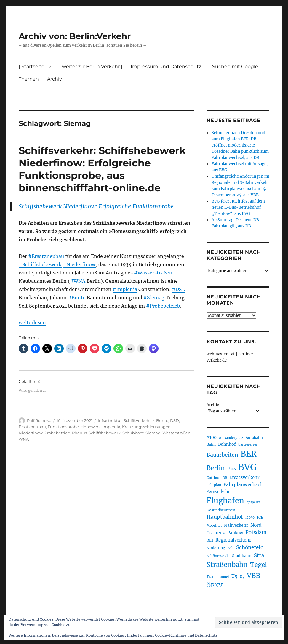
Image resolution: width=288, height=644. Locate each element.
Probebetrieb (57, 433)
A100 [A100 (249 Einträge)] (212, 437)
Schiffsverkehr (137, 420)
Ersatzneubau (32, 427)
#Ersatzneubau (46, 256)
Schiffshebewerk (105, 433)
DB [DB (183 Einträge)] (225, 478)
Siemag (153, 433)
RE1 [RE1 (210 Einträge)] (210, 540)
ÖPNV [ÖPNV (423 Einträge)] (215, 585)
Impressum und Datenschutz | (167, 66)
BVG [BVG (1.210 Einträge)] (247, 467)
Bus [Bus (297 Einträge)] (232, 469)
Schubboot (133, 433)
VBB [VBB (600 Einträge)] (253, 576)
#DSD (179, 289)
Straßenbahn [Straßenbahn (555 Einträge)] (227, 565)
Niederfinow (31, 433)
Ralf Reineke (39, 420)
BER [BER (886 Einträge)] (249, 454)
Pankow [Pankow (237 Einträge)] (235, 533)
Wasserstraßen (176, 433)
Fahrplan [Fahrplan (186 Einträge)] (214, 485)
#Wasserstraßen (153, 273)
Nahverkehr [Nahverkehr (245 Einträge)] (236, 525)
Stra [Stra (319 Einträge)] (259, 556)
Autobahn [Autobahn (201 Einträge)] (254, 437)
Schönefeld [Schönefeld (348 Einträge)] (250, 547)
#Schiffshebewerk (40, 264)
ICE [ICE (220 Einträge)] (260, 517)
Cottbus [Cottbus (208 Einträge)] (213, 478)
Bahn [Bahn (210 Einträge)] (211, 444)
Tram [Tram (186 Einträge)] (211, 577)
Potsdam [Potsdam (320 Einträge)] (256, 533)
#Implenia (125, 289)
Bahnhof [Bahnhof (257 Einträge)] (227, 444)
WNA (24, 439)
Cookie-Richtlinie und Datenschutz (186, 635)
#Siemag (154, 298)
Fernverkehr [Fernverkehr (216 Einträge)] (218, 492)
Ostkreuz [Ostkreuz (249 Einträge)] (216, 533)
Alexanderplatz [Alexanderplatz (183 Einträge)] (231, 438)
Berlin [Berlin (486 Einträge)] (216, 468)
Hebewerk (91, 427)
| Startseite (32, 66)
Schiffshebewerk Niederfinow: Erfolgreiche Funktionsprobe (96, 206)
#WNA (78, 281)
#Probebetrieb (163, 306)
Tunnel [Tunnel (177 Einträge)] (223, 577)
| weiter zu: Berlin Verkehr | (91, 66)
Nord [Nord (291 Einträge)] (256, 525)
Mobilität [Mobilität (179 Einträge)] (214, 526)
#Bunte (77, 298)
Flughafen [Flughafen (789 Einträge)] (225, 501)
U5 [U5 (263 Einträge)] (234, 576)
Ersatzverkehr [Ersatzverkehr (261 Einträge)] (244, 478)
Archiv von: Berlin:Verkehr (75, 36)
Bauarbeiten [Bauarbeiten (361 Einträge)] (222, 455)
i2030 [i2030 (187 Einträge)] (250, 518)
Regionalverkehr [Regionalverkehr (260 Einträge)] (233, 540)
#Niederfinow (79, 264)
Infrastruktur (110, 420)
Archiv (55, 79)
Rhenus (79, 433)
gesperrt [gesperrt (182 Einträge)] (253, 502)
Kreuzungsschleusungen (146, 427)
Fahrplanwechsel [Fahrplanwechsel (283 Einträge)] (243, 485)
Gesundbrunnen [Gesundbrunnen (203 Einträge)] (221, 510)
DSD (175, 420)
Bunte (162, 420)
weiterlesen (32, 322)
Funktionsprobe (63, 427)
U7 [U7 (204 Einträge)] (242, 577)
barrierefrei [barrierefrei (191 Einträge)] (248, 444)
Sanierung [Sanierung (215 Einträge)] (216, 548)
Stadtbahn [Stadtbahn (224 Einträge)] (242, 556)
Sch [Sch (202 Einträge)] (231, 548)
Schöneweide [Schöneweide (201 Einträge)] (218, 556)
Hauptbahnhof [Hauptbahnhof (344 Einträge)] (225, 517)
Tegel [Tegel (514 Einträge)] (259, 565)
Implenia (111, 427)
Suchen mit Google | (236, 66)
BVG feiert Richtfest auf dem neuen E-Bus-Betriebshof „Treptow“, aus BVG (238, 207)
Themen (29, 79)
